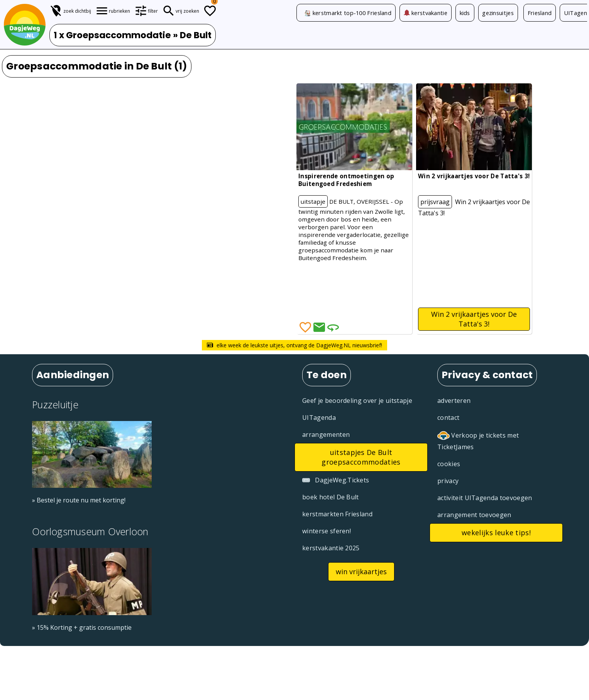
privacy (448, 481)
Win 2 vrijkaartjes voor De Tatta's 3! (474, 176)
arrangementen (326, 435)
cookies (449, 464)
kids (465, 13)
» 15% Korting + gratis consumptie (82, 627)
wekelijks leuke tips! (496, 533)
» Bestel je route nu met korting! (79, 500)
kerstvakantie (426, 13)
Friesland (541, 13)
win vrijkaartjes (361, 571)
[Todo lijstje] (210, 11)
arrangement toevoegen (474, 515)
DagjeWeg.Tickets (336, 480)
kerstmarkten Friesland (337, 514)
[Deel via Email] (319, 327)
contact (448, 418)
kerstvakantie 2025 (331, 548)
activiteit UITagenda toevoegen (485, 498)
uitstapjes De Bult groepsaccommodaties (361, 457)
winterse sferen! (327, 531)
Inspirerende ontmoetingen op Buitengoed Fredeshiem (346, 180)
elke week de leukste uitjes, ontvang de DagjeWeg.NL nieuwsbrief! (294, 345)
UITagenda (319, 418)
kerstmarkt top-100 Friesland (352, 13)
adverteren (454, 401)
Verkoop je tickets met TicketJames (478, 440)
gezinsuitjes (499, 13)
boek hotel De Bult (331, 497)
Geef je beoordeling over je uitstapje (357, 401)
